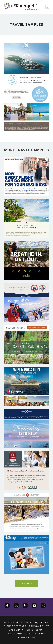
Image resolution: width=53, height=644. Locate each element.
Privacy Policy (39, 626)
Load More (26, 583)
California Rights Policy (26, 630)
